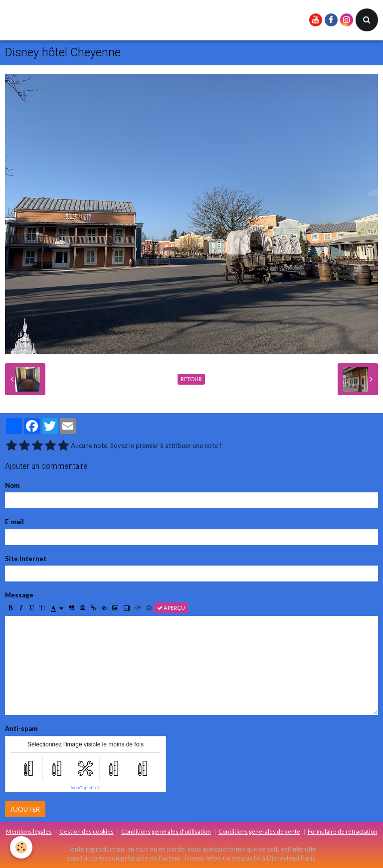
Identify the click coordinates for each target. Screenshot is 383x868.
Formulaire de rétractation (343, 831)
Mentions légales (29, 831)
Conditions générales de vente (259, 831)
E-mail (14, 522)
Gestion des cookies (87, 831)
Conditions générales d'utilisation (166, 831)
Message (19, 595)
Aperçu (171, 608)
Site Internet (26, 559)
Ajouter (25, 809)
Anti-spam (21, 728)
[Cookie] (21, 847)
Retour (191, 379)
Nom (12, 485)
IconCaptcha (84, 788)
